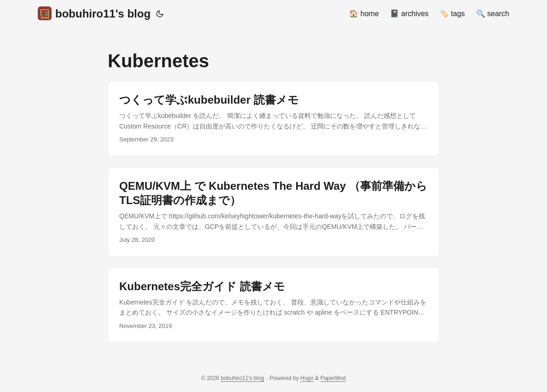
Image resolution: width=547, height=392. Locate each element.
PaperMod (333, 378)
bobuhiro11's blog (94, 13)
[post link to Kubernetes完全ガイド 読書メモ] (273, 305)
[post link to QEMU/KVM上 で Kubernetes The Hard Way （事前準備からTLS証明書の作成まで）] (273, 212)
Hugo (307, 378)
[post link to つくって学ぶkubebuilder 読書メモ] (273, 119)
